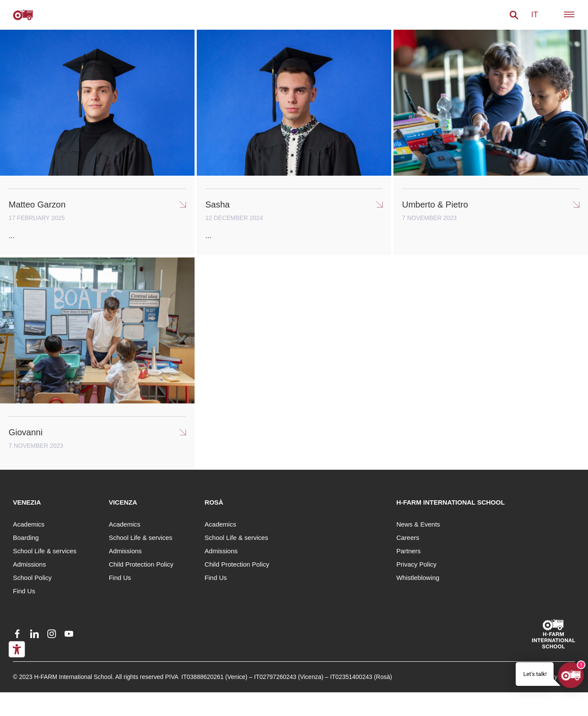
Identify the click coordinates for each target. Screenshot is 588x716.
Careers (408, 538)
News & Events (418, 524)
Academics (29, 524)
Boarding (26, 538)
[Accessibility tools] (17, 649)
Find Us (24, 591)
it (535, 15)
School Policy (32, 578)
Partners (409, 551)
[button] (514, 15)
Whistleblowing (418, 578)
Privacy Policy (416, 564)
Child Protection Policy (141, 564)
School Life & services (45, 551)
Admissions (29, 564)
